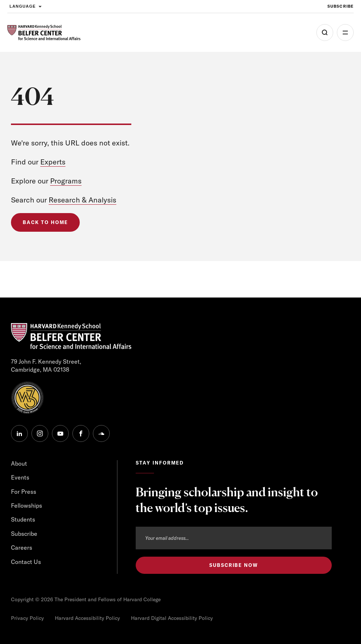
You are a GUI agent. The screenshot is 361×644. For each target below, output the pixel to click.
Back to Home (45, 222)
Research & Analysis (82, 200)
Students (23, 519)
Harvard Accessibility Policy (87, 618)
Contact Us (26, 562)
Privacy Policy (27, 618)
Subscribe (24, 534)
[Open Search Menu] (325, 33)
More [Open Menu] (345, 33)
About (19, 463)
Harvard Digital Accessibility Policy (172, 618)
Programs (66, 181)
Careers (22, 548)
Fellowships (27, 505)
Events (20, 477)
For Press (24, 492)
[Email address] (234, 538)
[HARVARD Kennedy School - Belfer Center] (44, 33)
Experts (53, 162)
